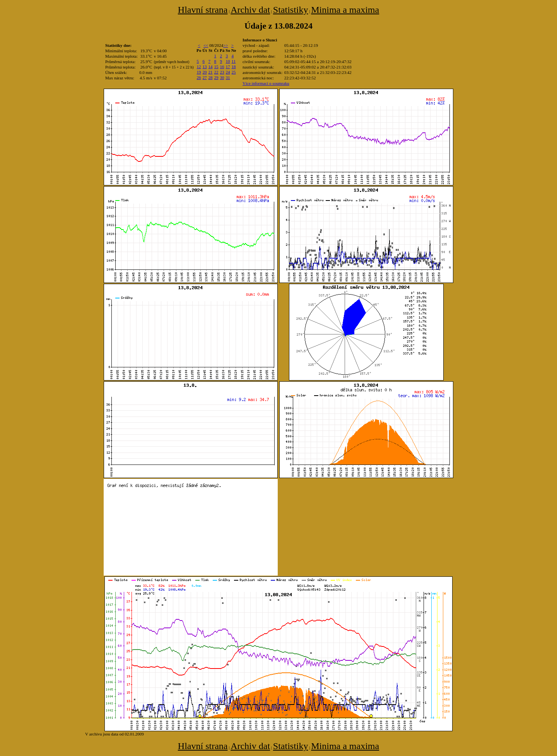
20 (205, 72)
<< (206, 45)
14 (211, 67)
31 (228, 77)
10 (228, 61)
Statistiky (291, 10)
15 (216, 67)
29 (216, 77)
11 (234, 61)
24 (228, 72)
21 (211, 72)
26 (199, 77)
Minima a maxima (345, 10)
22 (216, 72)
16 (222, 67)
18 (234, 67)
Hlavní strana (203, 10)
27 (205, 77)
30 (222, 77)
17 (228, 67)
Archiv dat (250, 10)
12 (199, 67)
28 (211, 77)
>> (226, 45)
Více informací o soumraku (266, 83)
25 (234, 72)
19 (199, 72)
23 (222, 72)
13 (205, 67)
